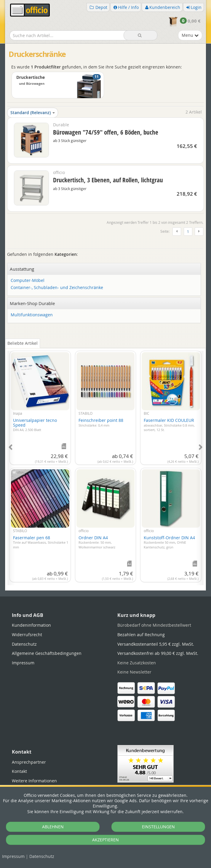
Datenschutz (42, 856)
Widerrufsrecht (27, 635)
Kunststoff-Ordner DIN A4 (169, 542)
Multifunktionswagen (32, 315)
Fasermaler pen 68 (41, 542)
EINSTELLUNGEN (158, 827)
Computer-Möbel (28, 281)
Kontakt (19, 771)
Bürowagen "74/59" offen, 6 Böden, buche (106, 132)
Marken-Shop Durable (32, 303)
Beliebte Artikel (23, 343)
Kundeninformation (31, 625)
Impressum (13, 856)
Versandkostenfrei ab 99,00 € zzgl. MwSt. (158, 653)
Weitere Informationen (34, 781)
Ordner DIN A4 (97, 542)
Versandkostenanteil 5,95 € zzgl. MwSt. (156, 644)
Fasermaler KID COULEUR (169, 425)
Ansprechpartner (29, 762)
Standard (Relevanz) (33, 113)
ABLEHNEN (53, 827)
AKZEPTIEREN (105, 840)
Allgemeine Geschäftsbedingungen (47, 653)
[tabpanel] (105, 465)
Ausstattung (22, 269)
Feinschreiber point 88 (101, 422)
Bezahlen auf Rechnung (141, 635)
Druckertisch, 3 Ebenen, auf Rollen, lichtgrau (108, 180)
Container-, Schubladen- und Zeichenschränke (57, 288)
